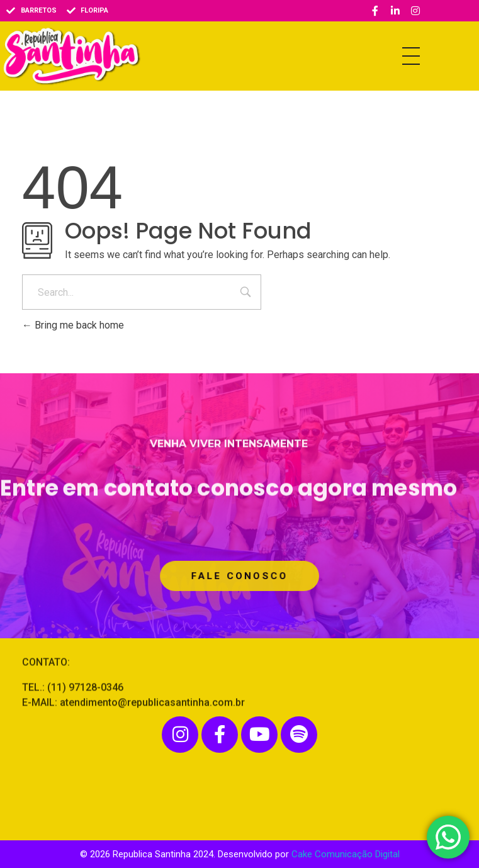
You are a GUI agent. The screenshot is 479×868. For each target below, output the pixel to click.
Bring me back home (73, 325)
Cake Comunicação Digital (346, 854)
